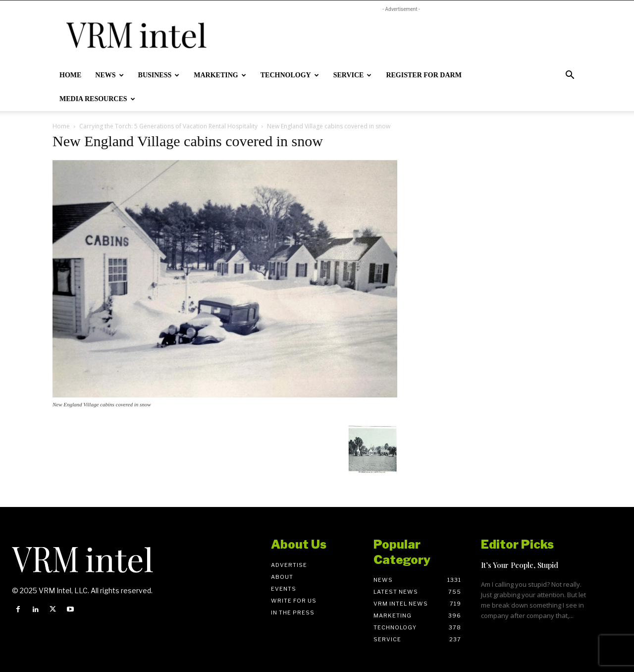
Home (70, 75)
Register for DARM (423, 75)
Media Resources (97, 99)
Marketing (220, 75)
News (109, 75)
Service (353, 75)
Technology (290, 75)
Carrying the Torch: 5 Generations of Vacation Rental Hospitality (168, 126)
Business (159, 75)
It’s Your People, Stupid (520, 565)
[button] (570, 76)
